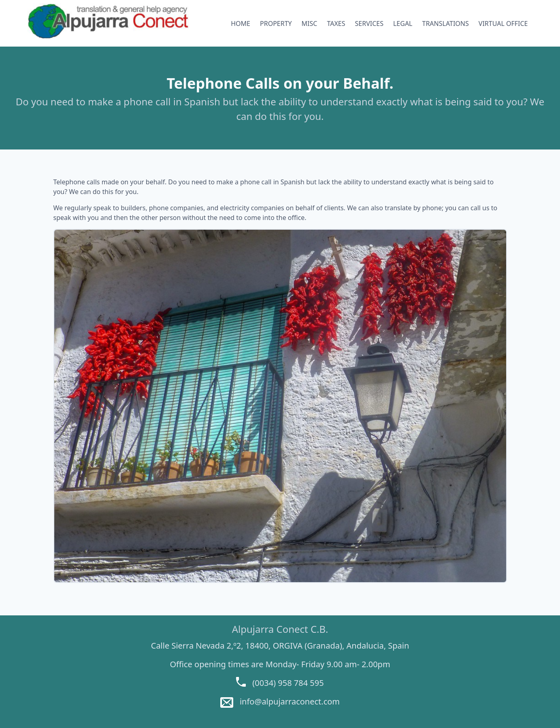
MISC (310, 23)
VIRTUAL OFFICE (503, 23)
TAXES (336, 23)
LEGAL (403, 23)
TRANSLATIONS (446, 23)
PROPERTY (276, 23)
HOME (241, 23)
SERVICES (369, 23)
